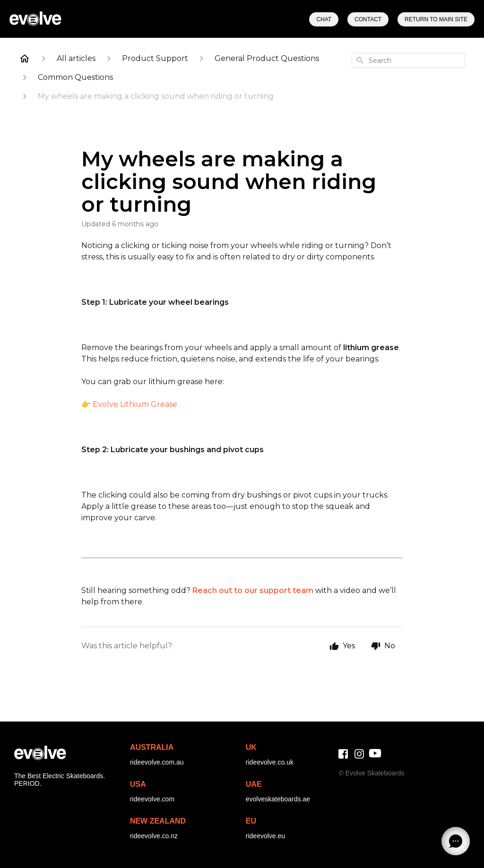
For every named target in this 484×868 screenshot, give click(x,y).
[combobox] (408, 60)
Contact (368, 19)
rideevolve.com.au (157, 762)
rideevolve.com (152, 799)
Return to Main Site (436, 19)
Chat (324, 19)
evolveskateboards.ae (278, 799)
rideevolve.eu (265, 836)
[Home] (25, 59)
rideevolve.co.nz (154, 836)
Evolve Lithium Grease (135, 404)
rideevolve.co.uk (270, 762)
